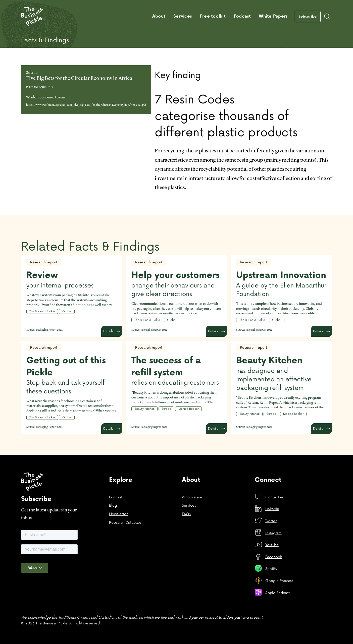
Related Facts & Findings (90, 247)
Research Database (125, 523)
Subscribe (308, 16)
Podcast (242, 16)
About (159, 16)
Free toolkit (213, 16)
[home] (32, 17)
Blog (113, 506)
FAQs (186, 514)
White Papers (273, 16)
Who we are (192, 497)
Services (183, 16)
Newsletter (118, 514)
